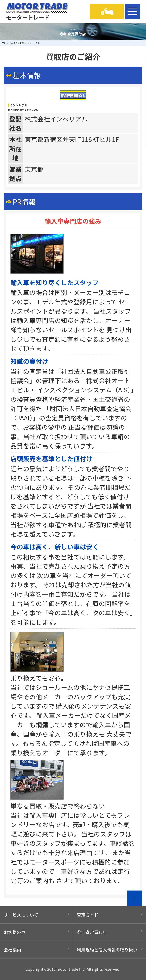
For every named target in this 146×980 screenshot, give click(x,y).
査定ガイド (88, 915)
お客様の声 (15, 932)
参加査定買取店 (17, 43)
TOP (4, 43)
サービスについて (21, 915)
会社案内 (12, 950)
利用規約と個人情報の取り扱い (107, 950)
